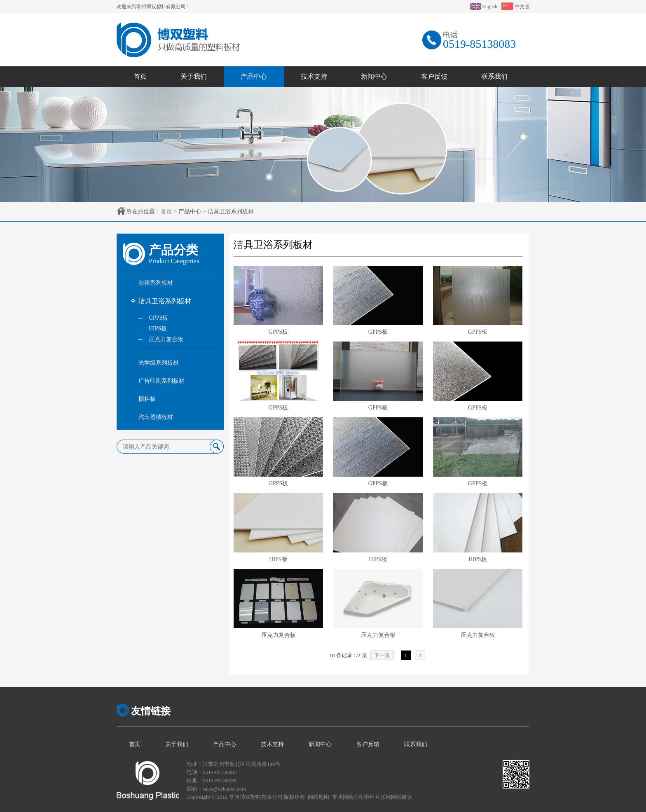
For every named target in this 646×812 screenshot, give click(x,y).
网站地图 (318, 797)
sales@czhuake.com (224, 789)
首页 (166, 212)
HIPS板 (278, 559)
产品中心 (190, 212)
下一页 (382, 655)
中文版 (515, 7)
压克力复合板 (279, 635)
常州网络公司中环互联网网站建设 (372, 797)
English (484, 7)
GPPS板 (278, 332)
